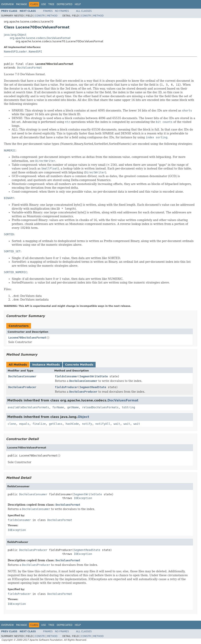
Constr (40, 16)
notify (87, 424)
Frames (48, 11)
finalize (39, 424)
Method (52, 16)
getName (73, 407)
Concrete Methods (79, 365)
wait (117, 424)
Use (44, 4)
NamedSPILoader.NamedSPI (23, 52)
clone (12, 424)
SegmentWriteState (94, 376)
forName (58, 407)
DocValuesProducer (22, 387)
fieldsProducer (67, 387)
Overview (7, 4)
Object (84, 417)
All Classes (84, 11)
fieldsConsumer (67, 376)
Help (78, 4)
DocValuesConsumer (22, 376)
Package (21, 4)
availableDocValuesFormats (28, 407)
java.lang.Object (15, 35)
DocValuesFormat (29, 68)
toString (128, 407)
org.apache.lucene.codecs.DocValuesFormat (40, 38)
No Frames (62, 11)
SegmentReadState (93, 387)
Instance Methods (46, 365)
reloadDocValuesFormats (100, 407)
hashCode (72, 424)
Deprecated (65, 4)
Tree (51, 4)
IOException (83, 498)
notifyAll (103, 424)
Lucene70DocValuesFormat (27, 338)
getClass (56, 424)
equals (24, 424)
